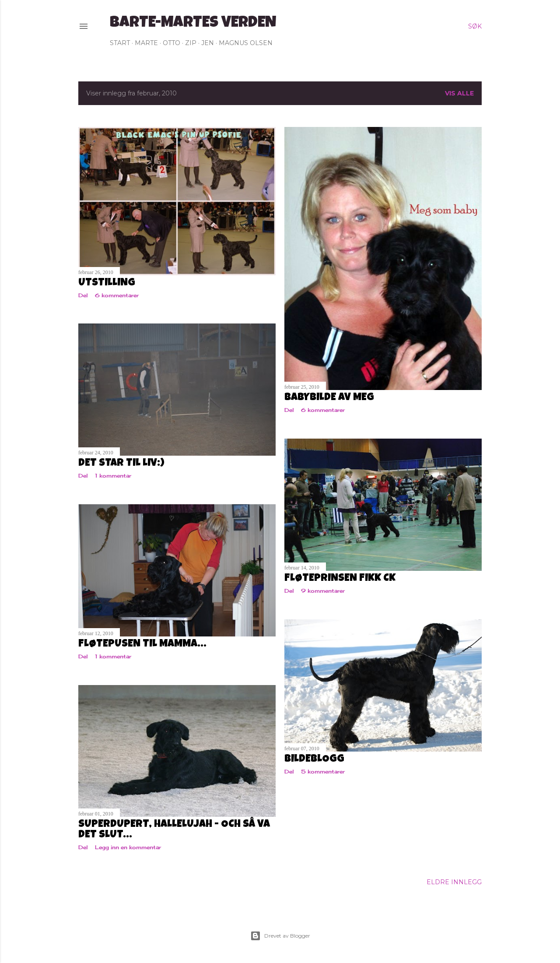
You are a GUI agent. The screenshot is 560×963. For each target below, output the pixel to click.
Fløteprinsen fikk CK (340, 579)
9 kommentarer (323, 591)
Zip (191, 43)
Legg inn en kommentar (128, 847)
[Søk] (475, 26)
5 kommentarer (323, 771)
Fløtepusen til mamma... (142, 644)
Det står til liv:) (121, 464)
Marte (146, 43)
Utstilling (107, 283)
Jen (208, 43)
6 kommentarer (117, 295)
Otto (171, 43)
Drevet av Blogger (280, 936)
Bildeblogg (314, 759)
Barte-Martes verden (193, 24)
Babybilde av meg (329, 398)
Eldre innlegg (454, 882)
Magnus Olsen (246, 43)
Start (120, 43)
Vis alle (459, 93)
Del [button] (83, 295)
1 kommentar (113, 476)
